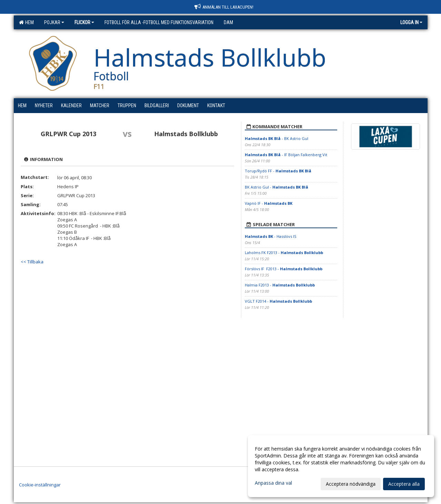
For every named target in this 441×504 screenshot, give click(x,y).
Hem (26, 22)
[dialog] (341, 466)
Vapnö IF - (269, 203)
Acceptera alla (404, 484)
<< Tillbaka (32, 262)
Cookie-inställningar (40, 485)
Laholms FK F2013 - (284, 253)
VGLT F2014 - (278, 301)
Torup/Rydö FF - (278, 171)
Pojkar (54, 22)
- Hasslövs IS (270, 236)
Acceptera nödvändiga (351, 484)
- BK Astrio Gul (277, 138)
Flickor (84, 22)
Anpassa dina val (273, 483)
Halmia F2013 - (280, 285)
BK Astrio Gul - (277, 187)
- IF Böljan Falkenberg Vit (286, 155)
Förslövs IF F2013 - (284, 269)
